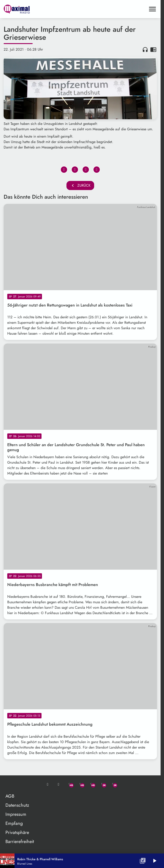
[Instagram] (91, 784)
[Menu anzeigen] (152, 9)
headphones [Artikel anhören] (145, 49)
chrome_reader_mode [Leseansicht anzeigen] (153, 49)
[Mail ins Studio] (48, 784)
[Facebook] (80, 784)
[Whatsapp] (69, 784)
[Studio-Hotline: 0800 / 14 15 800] (59, 784)
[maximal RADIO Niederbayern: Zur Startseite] (42, 9)
